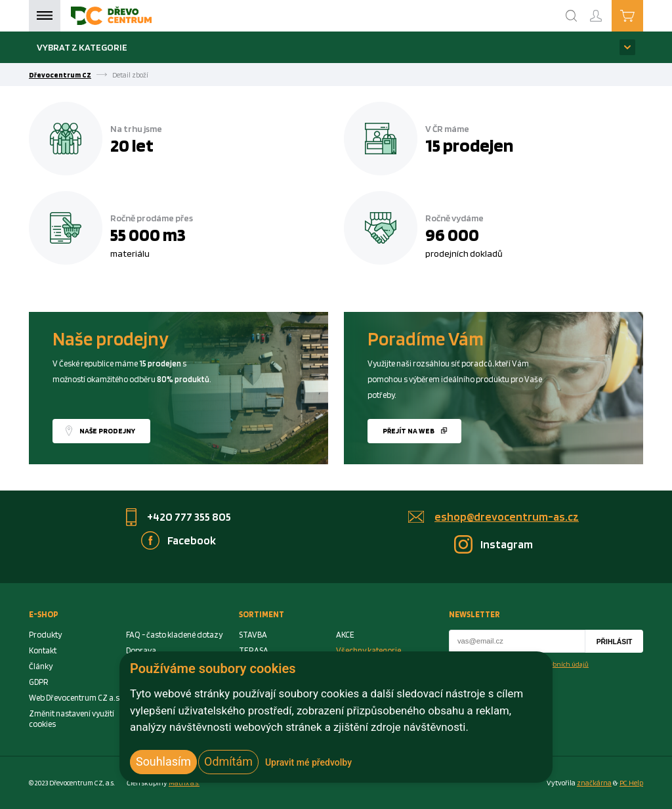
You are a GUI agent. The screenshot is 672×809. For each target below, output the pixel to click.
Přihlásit (615, 642)
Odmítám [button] (228, 761)
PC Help (631, 783)
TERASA (254, 650)
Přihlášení (606, 10)
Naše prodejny (107, 431)
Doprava (141, 650)
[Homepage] (111, 16)
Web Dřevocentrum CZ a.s (74, 698)
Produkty (45, 635)
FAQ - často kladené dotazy (174, 635)
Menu (45, 16)
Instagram (507, 544)
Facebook (192, 540)
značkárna (594, 783)
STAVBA (253, 635)
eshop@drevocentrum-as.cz (507, 516)
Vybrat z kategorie (82, 47)
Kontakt (43, 650)
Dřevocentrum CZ (60, 75)
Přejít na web (409, 431)
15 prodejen (469, 145)
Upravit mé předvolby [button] (308, 762)
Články (41, 666)
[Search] (572, 16)
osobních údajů (566, 664)
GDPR (39, 682)
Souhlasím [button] (163, 761)
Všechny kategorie (368, 650)
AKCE (345, 635)
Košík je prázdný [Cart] (643, 15)
